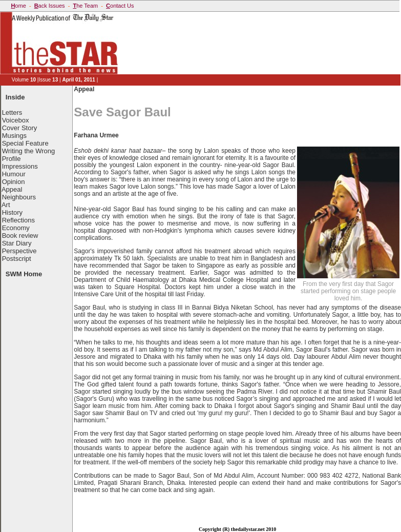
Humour (14, 174)
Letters (12, 112)
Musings (14, 136)
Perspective (19, 251)
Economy (16, 228)
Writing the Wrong (29, 151)
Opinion (14, 182)
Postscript (17, 259)
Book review (20, 236)
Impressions (20, 166)
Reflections (18, 220)
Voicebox (16, 120)
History (12, 212)
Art (6, 205)
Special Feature (25, 143)
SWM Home (24, 274)
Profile (12, 159)
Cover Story (20, 128)
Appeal (12, 189)
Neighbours (19, 197)
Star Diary (17, 243)
